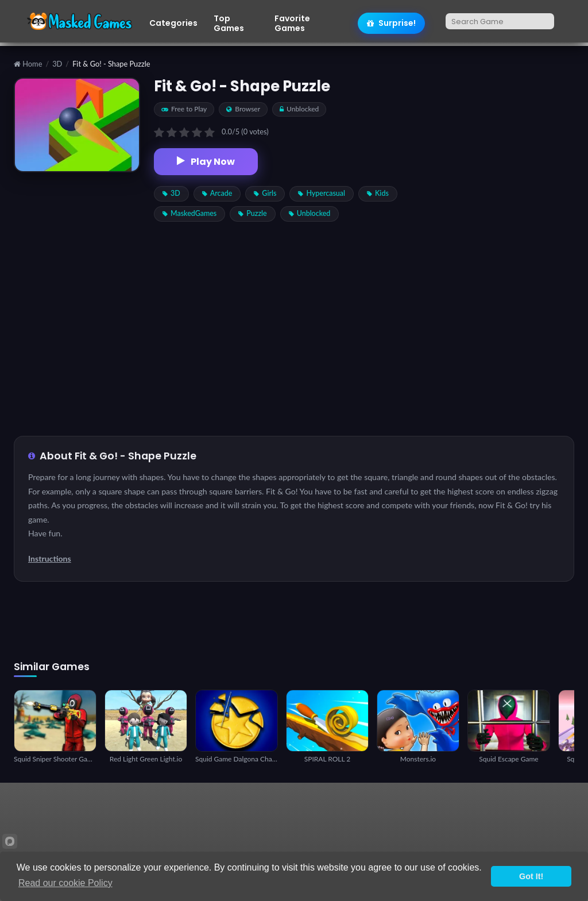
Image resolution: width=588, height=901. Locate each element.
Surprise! (391, 23)
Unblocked (310, 213)
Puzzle (252, 213)
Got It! (531, 876)
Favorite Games (292, 24)
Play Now (206, 162)
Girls (265, 193)
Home (28, 64)
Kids (378, 193)
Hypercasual (322, 193)
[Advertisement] (502, 250)
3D (57, 64)
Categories (173, 23)
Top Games (229, 24)
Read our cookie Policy (65, 883)
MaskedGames (189, 213)
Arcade (217, 193)
